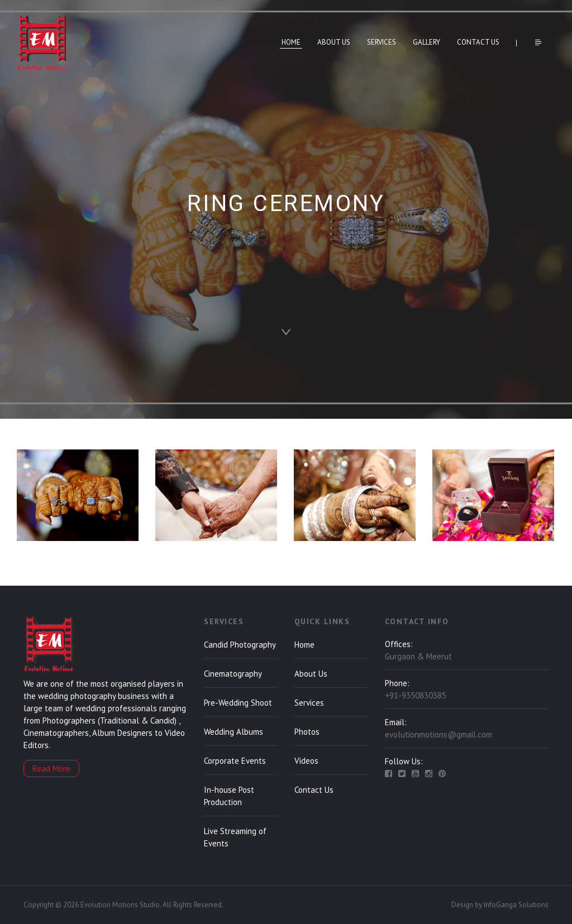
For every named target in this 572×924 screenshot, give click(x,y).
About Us (334, 42)
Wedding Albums (233, 732)
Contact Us (478, 42)
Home (291, 42)
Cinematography (233, 674)
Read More (51, 769)
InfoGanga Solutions (516, 905)
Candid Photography (240, 645)
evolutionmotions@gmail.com (438, 734)
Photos (307, 732)
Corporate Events (235, 761)
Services (382, 42)
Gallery (426, 42)
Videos (306, 761)
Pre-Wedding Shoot (238, 703)
